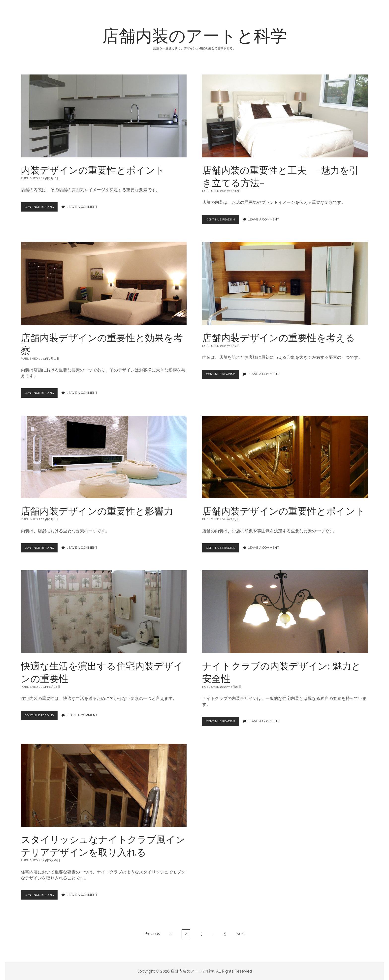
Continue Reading (43, 208)
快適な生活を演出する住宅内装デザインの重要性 (104, 612)
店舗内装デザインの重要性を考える (285, 284)
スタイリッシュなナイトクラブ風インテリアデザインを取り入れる (104, 785)
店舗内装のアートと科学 (195, 35)
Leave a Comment (86, 207)
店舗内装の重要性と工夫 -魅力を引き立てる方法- (285, 116)
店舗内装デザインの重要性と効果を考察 (104, 284)
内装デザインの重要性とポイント (104, 116)
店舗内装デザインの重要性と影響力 (104, 457)
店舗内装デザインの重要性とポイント (285, 457)
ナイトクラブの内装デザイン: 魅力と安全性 (285, 612)
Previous (152, 933)
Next (241, 933)
